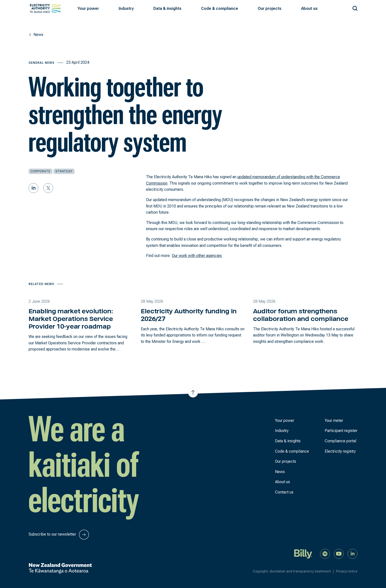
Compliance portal (340, 441)
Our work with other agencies (197, 256)
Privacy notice (347, 571)
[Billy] (303, 553)
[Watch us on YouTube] (339, 553)
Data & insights (288, 441)
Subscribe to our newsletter (59, 535)
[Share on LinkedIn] (33, 188)
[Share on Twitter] (48, 188)
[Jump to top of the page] (193, 393)
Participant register (341, 431)
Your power (285, 421)
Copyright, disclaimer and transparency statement (294, 571)
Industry (282, 431)
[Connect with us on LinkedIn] (353, 553)
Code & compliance (292, 451)
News (280, 472)
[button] (88, 9)
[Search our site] (355, 8)
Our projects (286, 461)
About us (282, 482)
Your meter (334, 421)
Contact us (284, 492)
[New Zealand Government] (60, 568)
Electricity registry (340, 451)
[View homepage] (45, 8)
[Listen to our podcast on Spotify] (325, 553)
